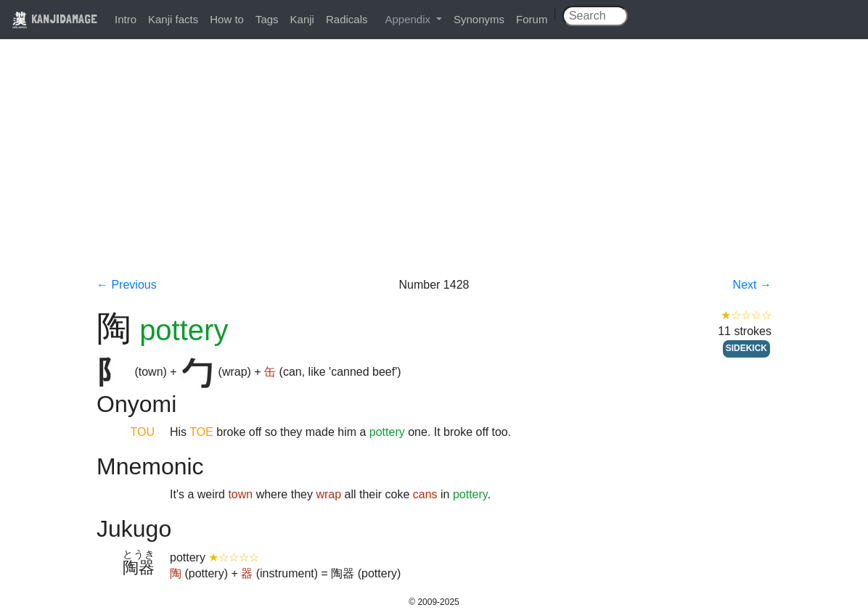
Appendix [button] (409, 19)
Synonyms (479, 19)
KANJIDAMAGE (54, 18)
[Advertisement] (434, 168)
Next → (752, 285)
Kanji (302, 19)
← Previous (127, 285)
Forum (532, 19)
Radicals (347, 19)
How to (227, 19)
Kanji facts (173, 19)
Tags (267, 19)
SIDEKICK (746, 348)
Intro (126, 19)
